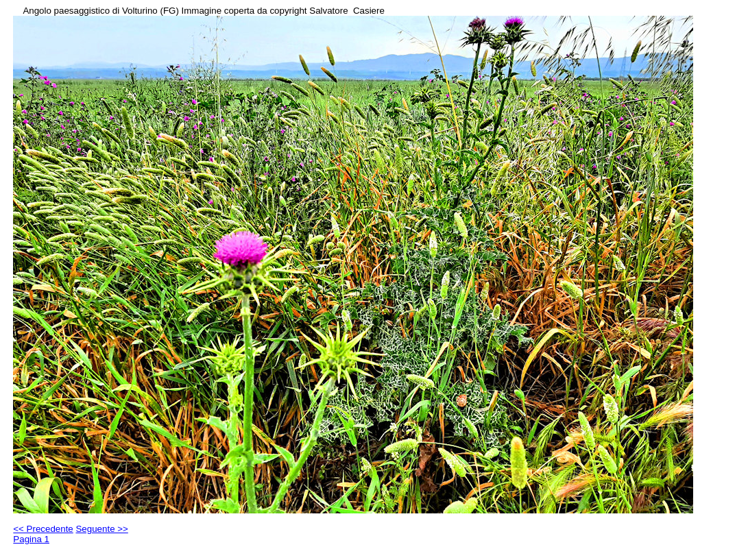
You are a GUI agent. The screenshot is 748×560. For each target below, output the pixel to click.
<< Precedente (43, 529)
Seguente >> (101, 529)
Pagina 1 (31, 539)
